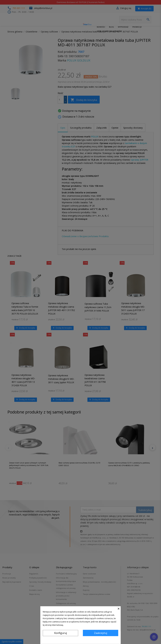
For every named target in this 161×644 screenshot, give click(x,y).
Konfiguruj (61, 633)
